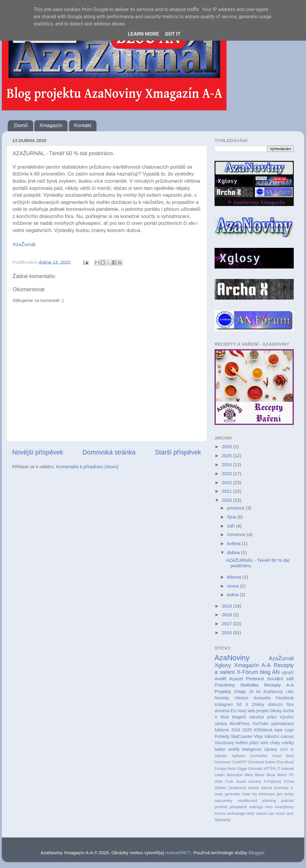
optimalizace (282, 724)
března (235, 577)
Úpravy (271, 749)
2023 (227, 473)
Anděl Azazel (229, 679)
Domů (21, 125)
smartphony (284, 807)
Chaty (240, 691)
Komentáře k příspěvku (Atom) (87, 467)
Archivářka (259, 756)
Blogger (256, 853)
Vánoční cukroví (279, 737)
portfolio (221, 807)
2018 (227, 615)
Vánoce (242, 698)
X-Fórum (247, 672)
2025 (227, 456)
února (234, 586)
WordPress (240, 724)
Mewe (260, 775)
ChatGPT (240, 762)
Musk (271, 775)
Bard (290, 756)
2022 (227, 482)
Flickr (232, 769)
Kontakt (83, 125)
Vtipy (258, 737)
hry (254, 794)
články (276, 711)
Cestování (223, 762)
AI (292, 750)
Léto (290, 692)
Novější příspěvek (38, 452)
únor (290, 814)
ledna (233, 595)
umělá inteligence (245, 749)
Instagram (224, 705)
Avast (277, 756)
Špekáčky (222, 820)
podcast (287, 801)
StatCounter (242, 737)
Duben (270, 762)
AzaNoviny (232, 658)
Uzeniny (255, 782)
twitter (220, 749)
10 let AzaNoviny (266, 692)
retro (269, 807)
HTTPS (270, 769)
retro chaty (270, 743)
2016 (227, 633)
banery (254, 788)
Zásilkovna (237, 788)
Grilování (255, 769)
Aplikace (238, 756)
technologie (236, 814)
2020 (227, 500)
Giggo (242, 769)
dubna (234, 552)
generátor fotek (237, 794)
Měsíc (282, 775)
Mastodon (235, 775)
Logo (289, 730)
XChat (289, 782)
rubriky (288, 743)
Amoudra (262, 698)
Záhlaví (221, 788)
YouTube (260, 724)
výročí (288, 672)
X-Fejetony (272, 782)
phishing (269, 801)
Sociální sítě (280, 679)
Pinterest (255, 679)
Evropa (220, 769)
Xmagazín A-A (252, 665)
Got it (173, 34)
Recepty (273, 685)
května (234, 543)
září (232, 526)
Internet (287, 769)
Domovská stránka (109, 452)
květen (242, 743)
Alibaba (221, 756)
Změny (258, 705)
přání (254, 743)
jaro (279, 794)
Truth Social (235, 782)
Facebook (285, 698)
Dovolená (256, 762)
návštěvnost (247, 801)
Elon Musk (285, 762)
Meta (249, 775)
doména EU (225, 711)
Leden (220, 775)
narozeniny (224, 801)
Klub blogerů (233, 717)
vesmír (261, 814)
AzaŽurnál (24, 244)
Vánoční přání (263, 717)
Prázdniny (225, 685)
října (232, 517)
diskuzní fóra (281, 705)
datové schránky (275, 788)
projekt (263, 711)
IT (279, 769)
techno (220, 814)
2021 (227, 491)
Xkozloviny (224, 743)
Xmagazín (51, 125)
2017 (227, 624)
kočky (289, 794)
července (237, 534)
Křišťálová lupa (268, 730)
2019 (227, 606)
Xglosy (223, 665)
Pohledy (222, 737)
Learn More (143, 34)
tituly (251, 814)
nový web (246, 711)
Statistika (250, 685)
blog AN (270, 672)
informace (267, 794)
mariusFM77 (178, 853)
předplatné (238, 807)
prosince (236, 508)
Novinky (222, 698)
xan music (277, 814)
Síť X (242, 705)
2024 (227, 464)
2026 (227, 447)
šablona (222, 730)
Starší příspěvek (178, 452)
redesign (256, 807)
